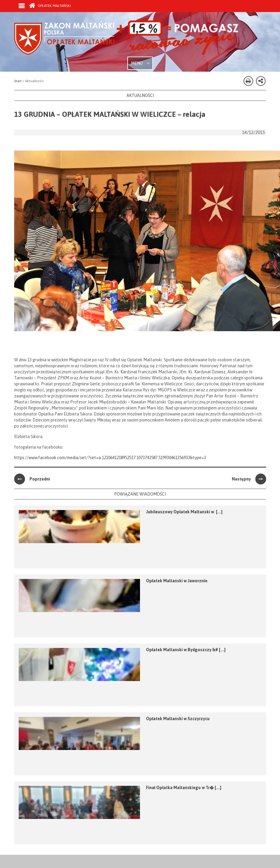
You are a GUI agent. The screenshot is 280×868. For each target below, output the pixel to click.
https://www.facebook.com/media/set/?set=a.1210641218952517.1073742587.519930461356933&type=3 (110, 458)
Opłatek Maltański (50, 6)
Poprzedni (32, 479)
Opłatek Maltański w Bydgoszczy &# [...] (186, 650)
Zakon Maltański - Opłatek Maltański (127, 39)
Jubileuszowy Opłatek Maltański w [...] (184, 512)
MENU (140, 63)
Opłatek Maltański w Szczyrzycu (178, 719)
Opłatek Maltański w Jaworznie (177, 581)
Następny (249, 479)
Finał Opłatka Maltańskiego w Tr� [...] (184, 788)
